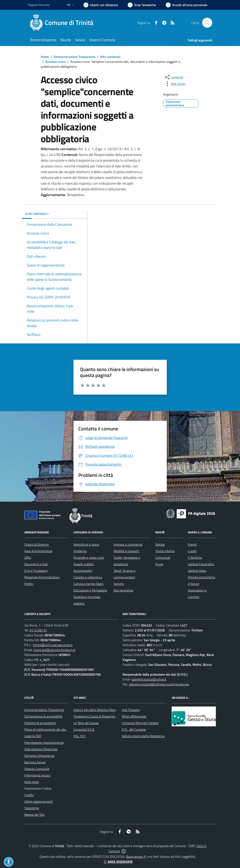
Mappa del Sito (34, 815)
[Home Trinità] (63, 23)
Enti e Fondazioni (36, 571)
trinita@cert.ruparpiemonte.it (53, 645)
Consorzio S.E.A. (84, 729)
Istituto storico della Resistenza (143, 736)
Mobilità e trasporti (126, 551)
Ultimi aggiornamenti (39, 801)
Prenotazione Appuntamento (44, 743)
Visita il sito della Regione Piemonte (98, 710)
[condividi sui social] (174, 77)
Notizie (160, 544)
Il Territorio (195, 558)
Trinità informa (165, 551)
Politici (29, 584)
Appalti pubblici (84, 564)
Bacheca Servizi (35, 762)
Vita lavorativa (123, 590)
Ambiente (80, 551)
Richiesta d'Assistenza (39, 756)
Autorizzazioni (83, 571)
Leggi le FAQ (33, 736)
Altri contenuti (110, 57)
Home (45, 57)
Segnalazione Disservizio (41, 749)
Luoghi (192, 551)
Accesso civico (55, 62)
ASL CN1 (80, 736)
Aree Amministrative (38, 551)
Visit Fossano (131, 710)
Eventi (192, 544)
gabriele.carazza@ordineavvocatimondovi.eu (159, 684)
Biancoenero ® (136, 857)
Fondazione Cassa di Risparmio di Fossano (102, 716)
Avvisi (159, 564)
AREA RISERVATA (118, 862)
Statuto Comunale (37, 769)
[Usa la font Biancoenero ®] (101, 5)
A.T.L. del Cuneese (134, 729)
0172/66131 (38, 630)
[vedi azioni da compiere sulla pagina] (175, 84)
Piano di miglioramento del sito (45, 729)
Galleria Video (197, 571)
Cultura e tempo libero (88, 584)
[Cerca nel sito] (207, 23)
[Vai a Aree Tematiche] (142, 5)
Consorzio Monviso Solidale (140, 723)
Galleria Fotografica (201, 564)
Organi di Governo (37, 544)
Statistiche (32, 808)
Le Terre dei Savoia (86, 723)
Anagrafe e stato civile (89, 558)
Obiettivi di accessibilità (40, 723)
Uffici (28, 558)
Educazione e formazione (90, 590)
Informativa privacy (37, 775)
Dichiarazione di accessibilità (43, 716)
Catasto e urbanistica (88, 577)
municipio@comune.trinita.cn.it (54, 650)
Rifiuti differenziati (134, 716)
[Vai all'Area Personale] (186, 5)
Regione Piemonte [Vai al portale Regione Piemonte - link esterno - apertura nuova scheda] (39, 5)
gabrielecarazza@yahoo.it (149, 679)
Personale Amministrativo (42, 577)
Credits (29, 795)
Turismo (119, 584)
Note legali (32, 782)
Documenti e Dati (36, 564)
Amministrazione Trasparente (74, 57)
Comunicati (163, 558)
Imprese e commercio (128, 544)
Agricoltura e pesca (86, 544)
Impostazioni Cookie (38, 788)
